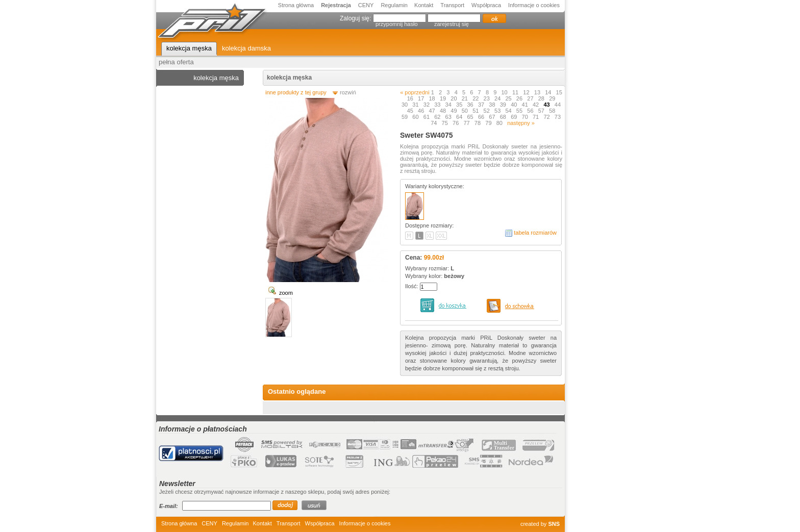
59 (405, 117)
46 (422, 111)
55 (520, 111)
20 (454, 98)
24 (498, 98)
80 (500, 123)
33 (438, 105)
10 (505, 92)
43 (547, 105)
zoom (286, 293)
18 (432, 98)
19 (444, 98)
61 (427, 117)
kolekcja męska (289, 78)
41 (526, 105)
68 (504, 117)
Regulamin (395, 5)
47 (432, 111)
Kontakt (424, 5)
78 (478, 123)
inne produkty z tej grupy (296, 92)
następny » (521, 123)
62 (438, 117)
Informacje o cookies (534, 5)
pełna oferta (176, 62)
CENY (366, 5)
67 (493, 117)
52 (487, 111)
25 (509, 98)
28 (542, 98)
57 (542, 111)
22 (476, 98)
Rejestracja (336, 5)
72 (547, 117)
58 (553, 111)
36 (471, 105)
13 (538, 92)
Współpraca (486, 5)
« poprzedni (415, 92)
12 (527, 92)
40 (515, 105)
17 (422, 98)
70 (526, 117)
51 (476, 111)
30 (405, 105)
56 (531, 111)
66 (482, 117)
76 (456, 123)
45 (411, 111)
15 (559, 92)
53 (498, 111)
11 (516, 92)
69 (515, 117)
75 (446, 123)
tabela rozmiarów (535, 233)
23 (487, 98)
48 (444, 111)
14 (549, 92)
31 (416, 105)
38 (493, 105)
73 (558, 117)
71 (536, 117)
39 (504, 105)
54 (509, 111)
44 (558, 105)
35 (460, 105)
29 (553, 98)
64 (460, 117)
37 (482, 105)
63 (449, 117)
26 (520, 98)
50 (466, 111)
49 (454, 111)
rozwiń (348, 92)
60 (416, 117)
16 (411, 98)
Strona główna (296, 5)
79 (489, 123)
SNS (554, 524)
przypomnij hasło (397, 24)
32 (427, 105)
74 (434, 123)
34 (449, 105)
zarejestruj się (452, 24)
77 (467, 123)
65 (471, 117)
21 (466, 98)
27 (531, 98)
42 (536, 105)
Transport (452, 5)
